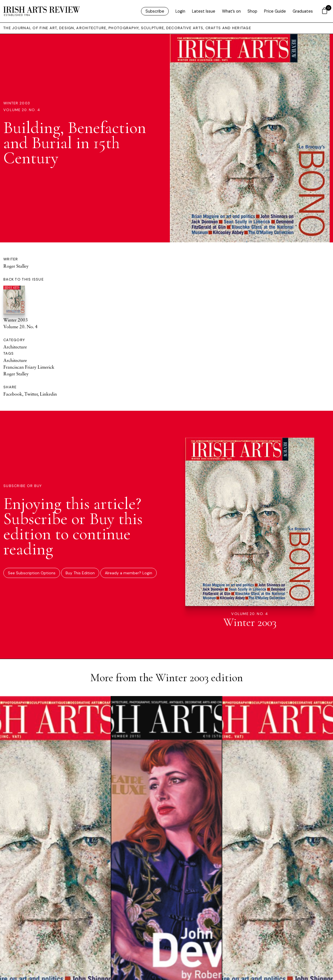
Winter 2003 (17, 103)
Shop (252, 11)
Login (180, 11)
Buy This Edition (80, 573)
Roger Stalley (16, 266)
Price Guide (275, 11)
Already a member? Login (129, 573)
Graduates (303, 11)
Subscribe (155, 11)
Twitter (31, 394)
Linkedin (48, 394)
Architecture (15, 347)
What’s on (231, 11)
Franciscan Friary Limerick (29, 367)
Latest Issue (204, 11)
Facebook (13, 394)
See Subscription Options (32, 573)
